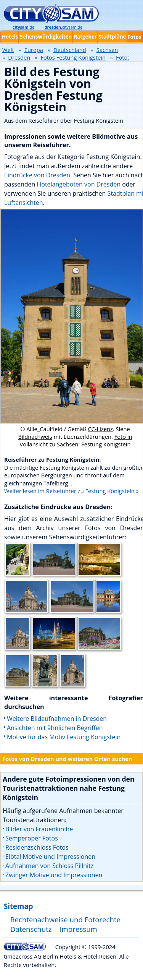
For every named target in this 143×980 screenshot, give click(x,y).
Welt (8, 50)
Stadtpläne (112, 37)
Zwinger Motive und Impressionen (54, 875)
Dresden (19, 57)
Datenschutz (31, 929)
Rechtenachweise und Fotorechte (65, 919)
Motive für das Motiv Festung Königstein (64, 737)
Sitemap (18, 906)
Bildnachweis (35, 436)
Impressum (78, 929)
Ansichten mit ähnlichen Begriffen (55, 728)
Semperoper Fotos (32, 838)
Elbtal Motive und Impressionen (50, 857)
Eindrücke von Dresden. (38, 175)
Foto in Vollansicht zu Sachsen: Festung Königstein (76, 440)
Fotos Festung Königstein (73, 57)
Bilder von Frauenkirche (39, 829)
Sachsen (107, 50)
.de (23, 27)
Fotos (134, 37)
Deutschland (70, 50)
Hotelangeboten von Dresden (79, 184)
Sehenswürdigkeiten (46, 37)
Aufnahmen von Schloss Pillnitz (49, 866)
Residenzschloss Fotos (37, 847)
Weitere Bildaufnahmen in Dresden (57, 719)
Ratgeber (85, 37)
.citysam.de (63, 27)
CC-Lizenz (100, 429)
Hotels (10, 37)
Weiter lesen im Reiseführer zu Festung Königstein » (71, 491)
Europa (34, 50)
